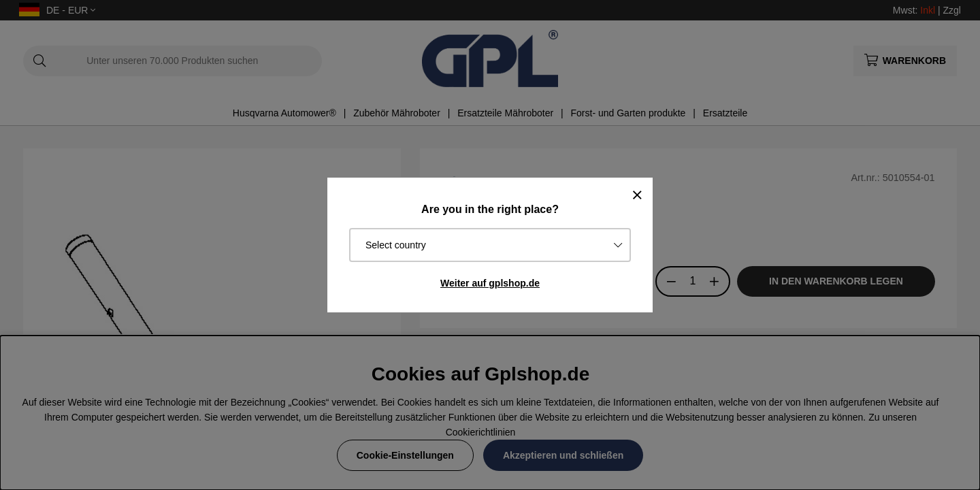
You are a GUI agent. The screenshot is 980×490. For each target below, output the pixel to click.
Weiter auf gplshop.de (490, 283)
